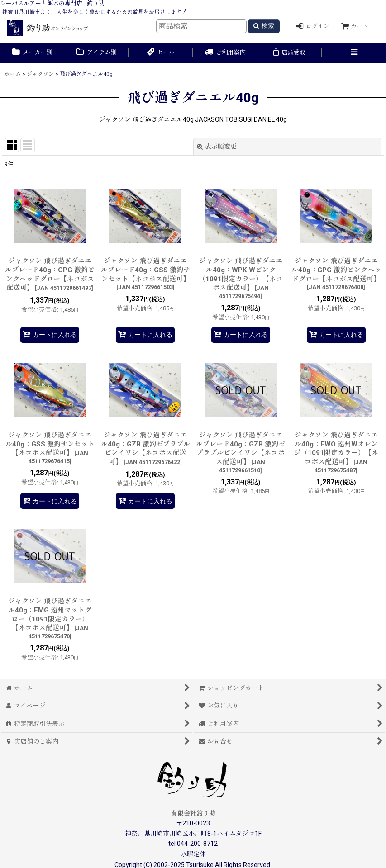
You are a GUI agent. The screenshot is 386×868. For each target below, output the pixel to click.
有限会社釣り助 (193, 813)
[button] (354, 53)
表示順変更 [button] (217, 147)
